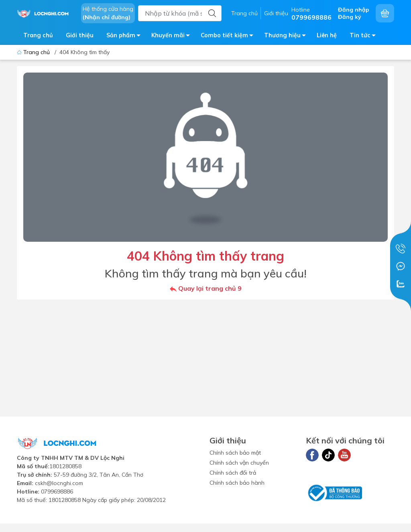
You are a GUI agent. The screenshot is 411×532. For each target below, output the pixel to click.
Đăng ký (350, 17)
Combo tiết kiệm (229, 37)
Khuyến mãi (173, 37)
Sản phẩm (126, 37)
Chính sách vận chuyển (239, 463)
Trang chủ (244, 13)
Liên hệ (327, 35)
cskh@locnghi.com (59, 483)
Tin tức (365, 37)
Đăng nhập (354, 10)
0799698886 (57, 492)
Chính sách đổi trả (233, 473)
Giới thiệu (276, 13)
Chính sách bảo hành (237, 483)
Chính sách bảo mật (235, 453)
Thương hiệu (287, 37)
